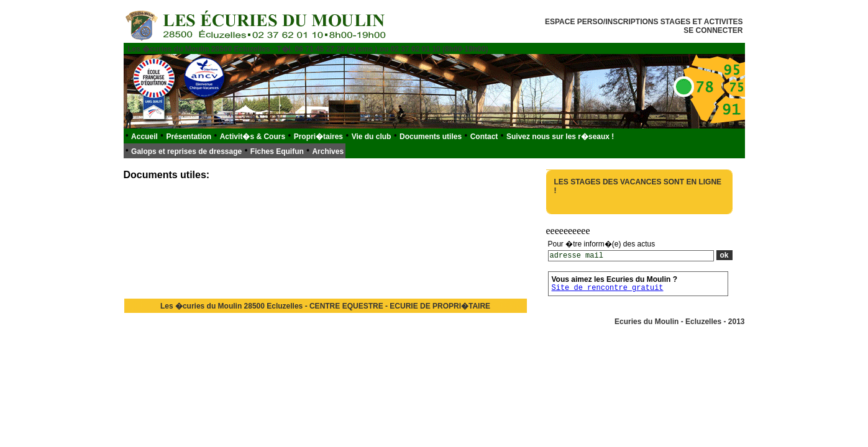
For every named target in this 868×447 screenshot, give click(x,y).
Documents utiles (431, 137)
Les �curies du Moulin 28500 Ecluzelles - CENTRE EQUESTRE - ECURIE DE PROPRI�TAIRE (325, 306)
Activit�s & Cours (253, 137)
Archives (328, 151)
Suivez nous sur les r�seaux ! (560, 137)
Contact (484, 137)
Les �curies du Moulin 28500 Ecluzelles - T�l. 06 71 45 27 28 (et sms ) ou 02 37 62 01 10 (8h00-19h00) (308, 49)
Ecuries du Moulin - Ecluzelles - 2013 (679, 322)
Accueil (144, 137)
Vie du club (372, 137)
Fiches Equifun (277, 151)
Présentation (189, 137)
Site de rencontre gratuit (608, 288)
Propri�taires (318, 137)
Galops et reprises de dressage (186, 151)
